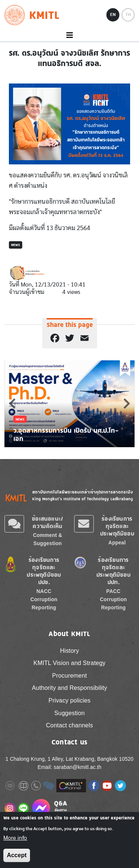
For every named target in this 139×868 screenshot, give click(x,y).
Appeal (117, 543)
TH (128, 14)
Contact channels (69, 725)
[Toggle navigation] (69, 35)
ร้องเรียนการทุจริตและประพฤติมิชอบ (117, 526)
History (69, 651)
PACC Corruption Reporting (114, 600)
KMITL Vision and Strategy (69, 663)
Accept (16, 855)
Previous (12, 403)
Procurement (70, 676)
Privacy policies (69, 700)
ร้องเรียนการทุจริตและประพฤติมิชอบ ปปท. (113, 571)
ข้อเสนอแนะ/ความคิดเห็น (47, 522)
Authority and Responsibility (69, 688)
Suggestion (69, 713)
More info (15, 838)
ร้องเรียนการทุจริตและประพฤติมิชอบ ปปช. (44, 571)
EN (113, 14)
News (16, 245)
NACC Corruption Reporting (44, 600)
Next (127, 403)
